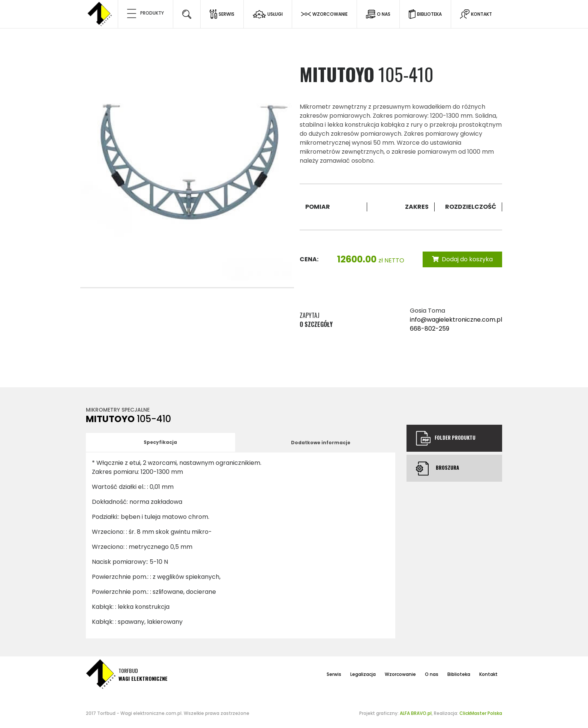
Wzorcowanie (400, 674)
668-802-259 (430, 329)
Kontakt (488, 674)
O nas (432, 674)
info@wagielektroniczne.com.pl (456, 320)
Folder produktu (445, 438)
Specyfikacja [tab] (160, 442)
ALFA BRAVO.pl (416, 713)
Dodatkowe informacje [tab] (321, 443)
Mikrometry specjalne (118, 410)
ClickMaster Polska (481, 713)
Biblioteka (459, 674)
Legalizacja (363, 674)
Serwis (334, 674)
